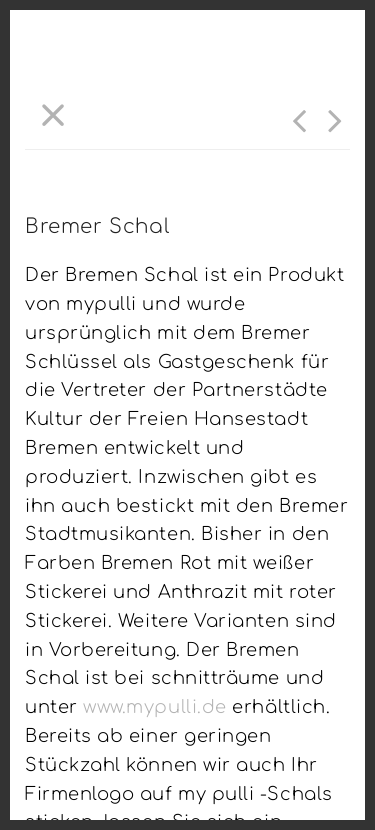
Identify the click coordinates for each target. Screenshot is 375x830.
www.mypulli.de (155, 707)
